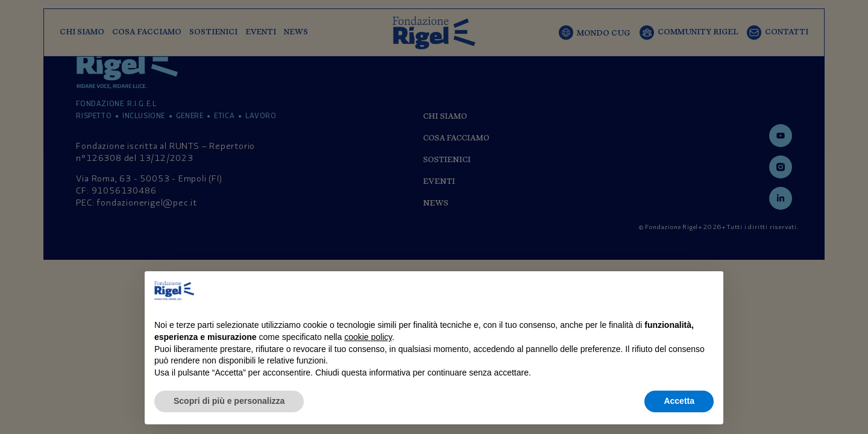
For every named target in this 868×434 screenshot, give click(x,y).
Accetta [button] (679, 401)
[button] (708, 291)
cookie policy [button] (368, 337)
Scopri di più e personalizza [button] (229, 401)
